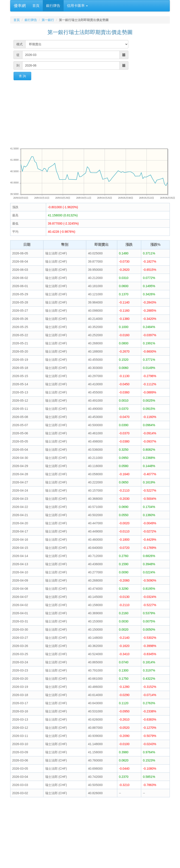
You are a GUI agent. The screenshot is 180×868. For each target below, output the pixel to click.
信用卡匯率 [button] (77, 6)
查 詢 (22, 76)
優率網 (20, 6)
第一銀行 (48, 20)
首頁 (36, 6)
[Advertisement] (90, 113)
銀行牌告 (53, 6)
